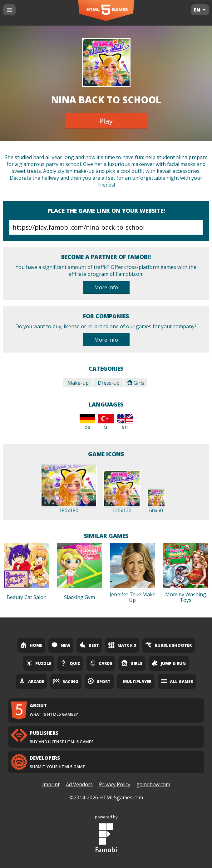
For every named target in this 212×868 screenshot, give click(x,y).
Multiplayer (137, 681)
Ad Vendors (79, 784)
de (87, 422)
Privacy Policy (115, 784)
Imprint (51, 784)
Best (89, 645)
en (125, 422)
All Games (177, 681)
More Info (106, 287)
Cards (101, 663)
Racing (66, 681)
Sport (99, 681)
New (61, 645)
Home (31, 645)
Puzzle (39, 663)
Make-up (77, 383)
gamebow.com (153, 784)
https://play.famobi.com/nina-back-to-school (106, 227)
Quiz (70, 663)
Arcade (32, 681)
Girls (136, 383)
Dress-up (108, 383)
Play (106, 121)
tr (106, 422)
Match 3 (122, 645)
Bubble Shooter (169, 645)
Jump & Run (169, 663)
